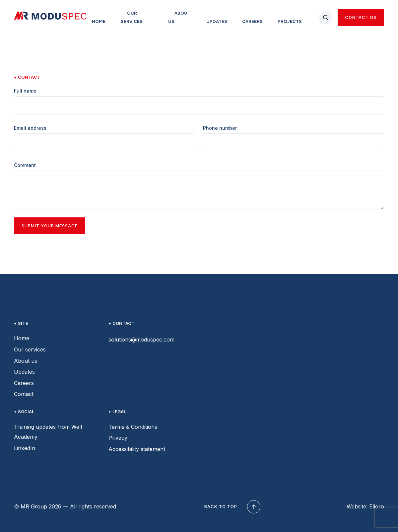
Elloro (377, 506)
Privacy (118, 438)
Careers (252, 21)
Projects (290, 21)
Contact (24, 394)
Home (99, 21)
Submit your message (50, 226)
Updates (217, 21)
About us (179, 17)
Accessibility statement (137, 449)
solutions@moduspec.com (141, 340)
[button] (326, 18)
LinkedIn (25, 448)
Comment (25, 165)
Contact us (361, 17)
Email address (30, 128)
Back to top (231, 507)
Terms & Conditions (133, 427)
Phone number (220, 128)
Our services (132, 17)
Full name (25, 91)
